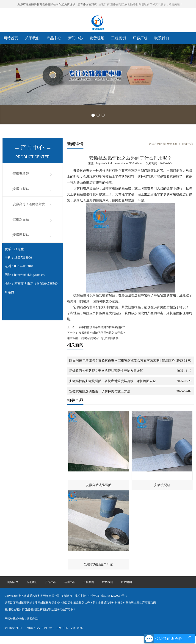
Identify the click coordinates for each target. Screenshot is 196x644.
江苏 (37, 628)
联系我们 (162, 38)
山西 (58, 628)
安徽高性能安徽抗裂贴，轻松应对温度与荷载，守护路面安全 (113, 381)
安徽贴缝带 (21, 174)
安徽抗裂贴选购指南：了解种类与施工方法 (100, 391)
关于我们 (32, 38)
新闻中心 (75, 38)
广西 (44, 628)
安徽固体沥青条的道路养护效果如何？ (102, 327)
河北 (80, 628)
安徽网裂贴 (21, 235)
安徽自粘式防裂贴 (99, 485)
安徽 (73, 628)
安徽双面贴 (21, 220)
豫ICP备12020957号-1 (114, 596)
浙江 (51, 628)
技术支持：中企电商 (87, 596)
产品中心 (54, 38)
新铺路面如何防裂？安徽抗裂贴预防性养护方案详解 (106, 371)
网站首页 (11, 38)
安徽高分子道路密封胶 (29, 204)
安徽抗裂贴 (21, 189)
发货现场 (97, 38)
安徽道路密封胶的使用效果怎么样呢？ (102, 333)
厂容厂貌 (140, 38)
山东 (66, 628)
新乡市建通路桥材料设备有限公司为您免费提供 (46, 4)
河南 (30, 628)
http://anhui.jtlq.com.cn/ (30, 275)
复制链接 (67, 596)
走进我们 (32, 582)
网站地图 (126, 582)
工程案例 (119, 38)
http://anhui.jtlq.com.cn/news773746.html (119, 163)
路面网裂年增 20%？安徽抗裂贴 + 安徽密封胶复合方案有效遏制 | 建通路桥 (122, 361)
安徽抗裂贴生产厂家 (99, 564)
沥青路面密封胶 (87, 4)
